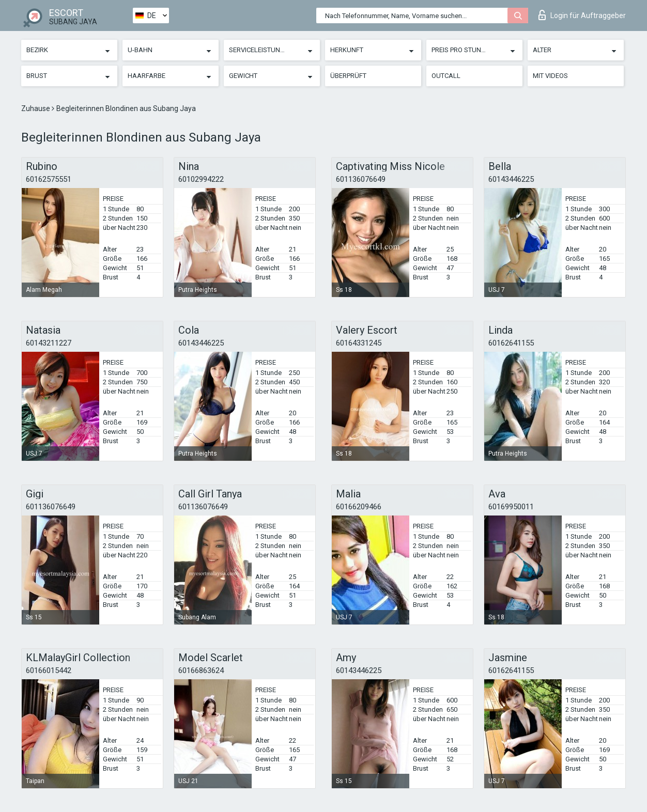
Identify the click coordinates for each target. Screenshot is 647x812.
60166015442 (49, 670)
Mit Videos (550, 76)
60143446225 (511, 179)
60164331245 (359, 343)
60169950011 (511, 507)
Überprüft (348, 76)
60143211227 (49, 343)
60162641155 (511, 343)
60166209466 (359, 507)
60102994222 (201, 179)
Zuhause (36, 108)
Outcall (446, 76)
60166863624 (201, 670)
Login (582, 15)
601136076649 (361, 179)
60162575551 (49, 179)
